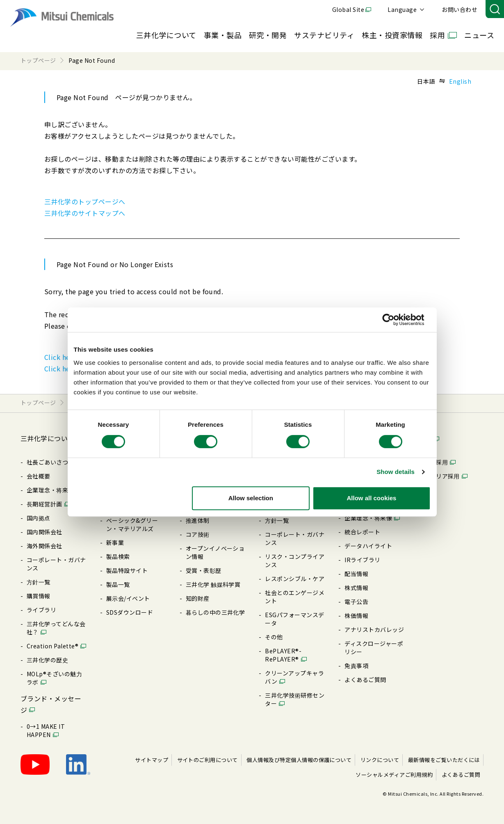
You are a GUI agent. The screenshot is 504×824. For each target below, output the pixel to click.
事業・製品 (223, 35)
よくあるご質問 (365, 680)
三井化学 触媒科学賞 (213, 584)
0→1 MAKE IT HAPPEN (46, 730)
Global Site (348, 9)
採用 (437, 35)
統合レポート (362, 532)
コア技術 (198, 534)
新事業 (115, 542)
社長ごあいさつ (47, 462)
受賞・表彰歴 (204, 570)
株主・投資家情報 (392, 35)
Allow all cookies (372, 498)
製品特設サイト (127, 570)
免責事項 (356, 666)
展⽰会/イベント (128, 598)
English (460, 81)
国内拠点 (39, 518)
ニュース (479, 35)
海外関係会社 (44, 546)
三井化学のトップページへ (85, 201)
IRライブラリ (362, 560)
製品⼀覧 (118, 584)
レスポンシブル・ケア (295, 579)
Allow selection (251, 498)
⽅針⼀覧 (39, 582)
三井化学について (166, 35)
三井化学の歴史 (47, 660)
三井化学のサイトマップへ (85, 213)
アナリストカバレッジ (374, 629)
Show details (396, 472)
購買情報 (39, 596)
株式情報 (356, 588)
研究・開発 (268, 35)
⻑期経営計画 (44, 504)
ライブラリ (41, 610)
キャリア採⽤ (442, 476)
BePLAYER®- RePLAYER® (283, 655)
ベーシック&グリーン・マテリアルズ (132, 524)
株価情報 (356, 616)
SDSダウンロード (130, 612)
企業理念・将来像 (50, 490)
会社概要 (39, 476)
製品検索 (118, 556)
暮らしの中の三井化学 (216, 612)
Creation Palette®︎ (52, 646)
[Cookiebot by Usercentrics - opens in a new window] (395, 320)
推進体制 (198, 520)
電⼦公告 (356, 602)
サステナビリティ (324, 35)
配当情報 (356, 574)
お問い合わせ (460, 9)
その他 (274, 637)
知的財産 (198, 598)
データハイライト (368, 546)
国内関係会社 (44, 532)
